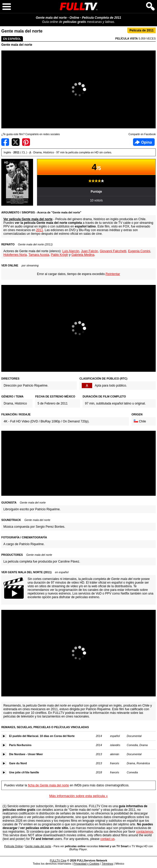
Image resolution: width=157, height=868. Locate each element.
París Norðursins (20, 745)
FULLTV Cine (58, 860)
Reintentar (113, 274)
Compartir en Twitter (16, 142)
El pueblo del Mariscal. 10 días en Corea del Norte (42, 736)
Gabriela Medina (83, 255)
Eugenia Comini (139, 251)
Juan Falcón (89, 251)
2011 (39, 230)
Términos (107, 864)
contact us (107, 839)
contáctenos (145, 832)
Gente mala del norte (17, 45)
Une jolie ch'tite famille (24, 772)
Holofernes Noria (15, 255)
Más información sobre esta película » (78, 796)
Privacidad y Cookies (86, 864)
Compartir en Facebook (5, 142)
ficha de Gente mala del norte (48, 785)
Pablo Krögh (60, 255)
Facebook (144, 142)
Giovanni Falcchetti (113, 251)
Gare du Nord (18, 763)
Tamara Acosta (39, 255)
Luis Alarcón (71, 251)
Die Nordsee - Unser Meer (26, 754)
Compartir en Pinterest (26, 142)
